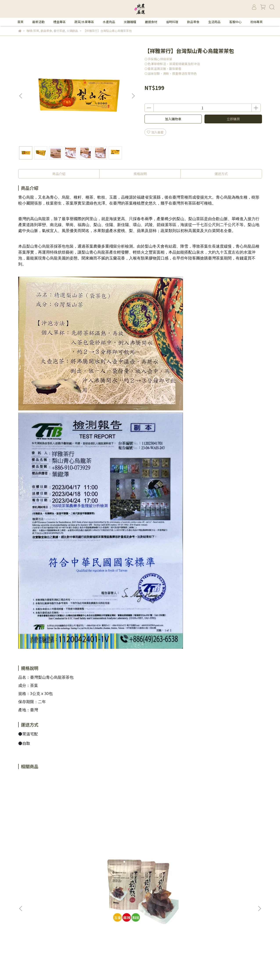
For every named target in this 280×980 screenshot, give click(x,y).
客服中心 (235, 22)
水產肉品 (109, 22)
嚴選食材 (151, 22)
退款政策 (81, 905)
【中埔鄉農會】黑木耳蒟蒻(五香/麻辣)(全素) (51, 832)
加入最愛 (155, 132)
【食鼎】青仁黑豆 (100, 830)
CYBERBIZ (138, 969)
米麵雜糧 (130, 22)
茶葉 (34, 685)
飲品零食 (193, 22)
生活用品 (214, 22)
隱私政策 (81, 885)
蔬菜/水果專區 (84, 22)
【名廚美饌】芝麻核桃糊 (165, 830)
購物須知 (81, 899)
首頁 (20, 22)
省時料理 (172, 22)
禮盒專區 (60, 22)
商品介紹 (59, 174)
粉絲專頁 (257, 22)
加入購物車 (173, 119)
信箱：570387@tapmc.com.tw (40, 899)
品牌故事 (81, 879)
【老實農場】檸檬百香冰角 (226, 830)
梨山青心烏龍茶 (40, 246)
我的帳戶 (81, 892)
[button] (133, 96)
